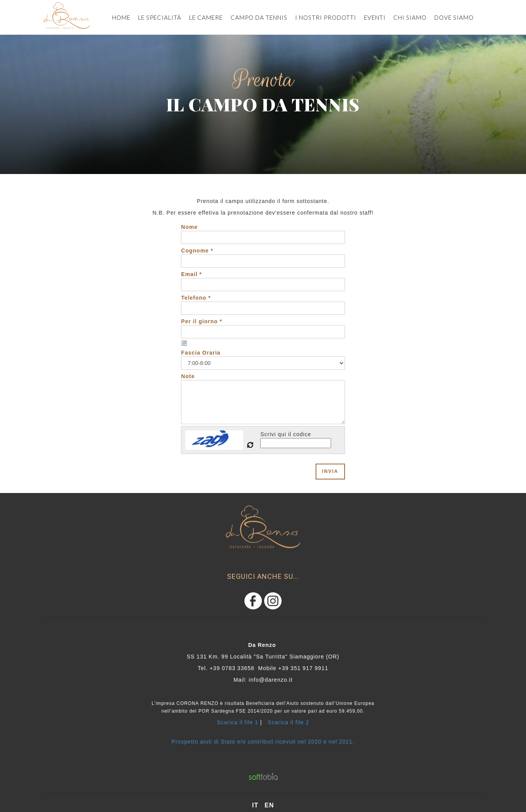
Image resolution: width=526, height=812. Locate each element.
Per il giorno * (202, 321)
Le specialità (160, 17)
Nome (189, 227)
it (255, 805)
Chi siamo (410, 17)
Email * (191, 274)
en (269, 805)
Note (188, 376)
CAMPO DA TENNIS (259, 17)
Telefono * (196, 298)
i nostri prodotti (326, 17)
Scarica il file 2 (288, 722)
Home (121, 17)
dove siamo (454, 17)
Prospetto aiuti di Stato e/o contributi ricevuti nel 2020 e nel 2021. (263, 742)
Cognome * (197, 251)
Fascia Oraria (201, 353)
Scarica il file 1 (238, 722)
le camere (206, 17)
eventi (375, 17)
